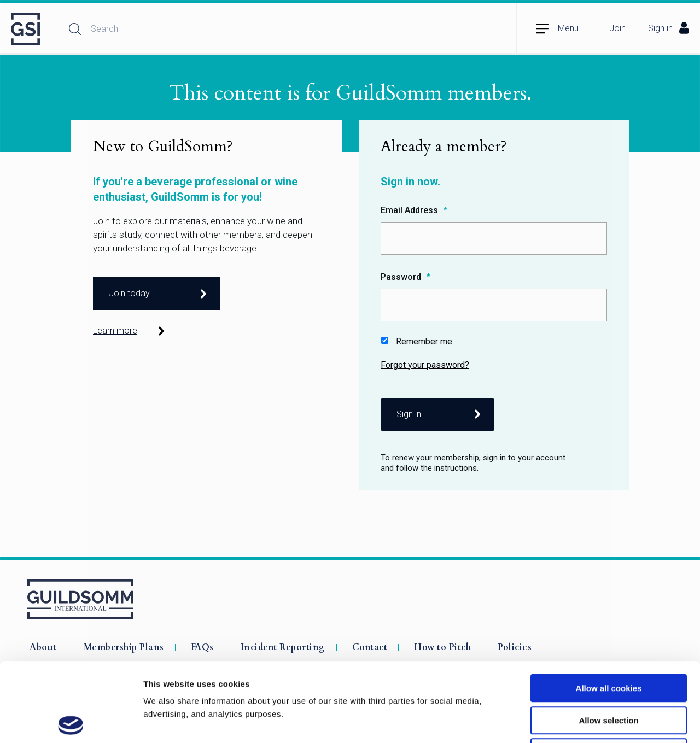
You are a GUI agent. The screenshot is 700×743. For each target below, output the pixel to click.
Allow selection (608, 642)
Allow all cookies (609, 609)
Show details (574, 721)
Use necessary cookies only (609, 673)
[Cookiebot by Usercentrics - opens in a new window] (71, 722)
